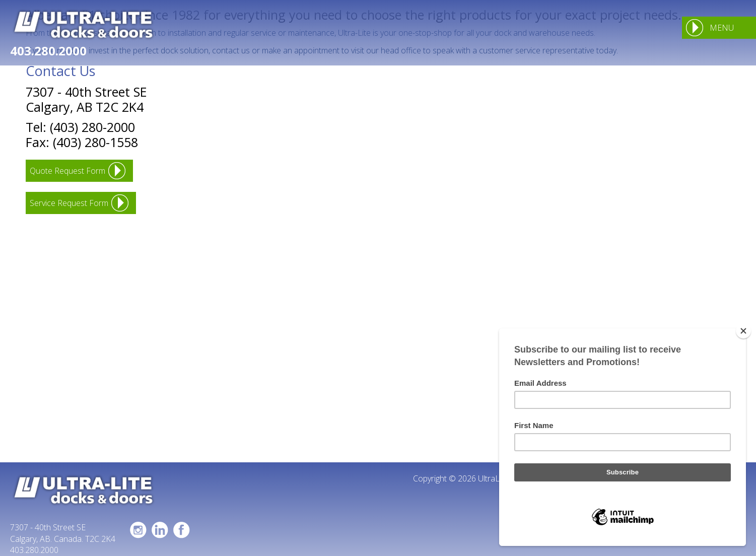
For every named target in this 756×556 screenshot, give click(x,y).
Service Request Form (69, 203)
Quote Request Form (67, 171)
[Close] (743, 331)
